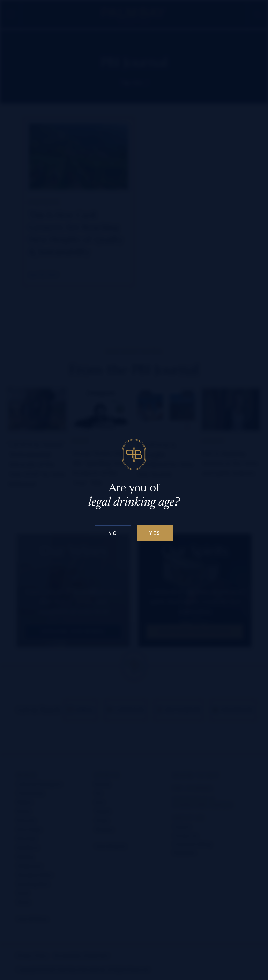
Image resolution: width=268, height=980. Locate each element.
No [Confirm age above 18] (113, 533)
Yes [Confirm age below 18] (155, 533)
